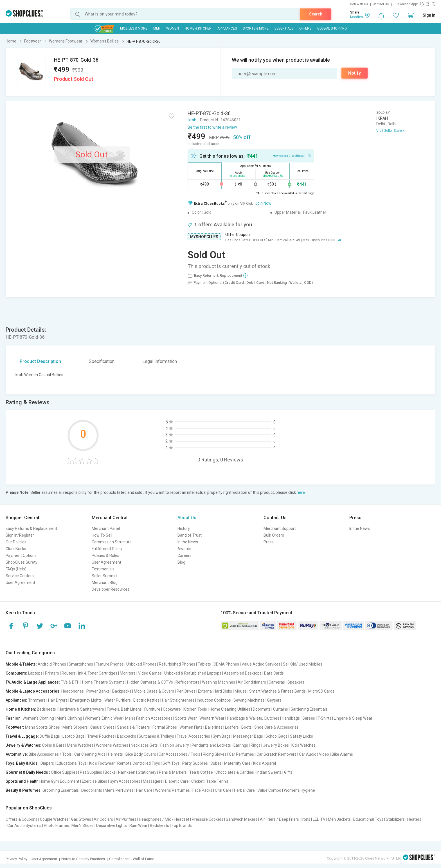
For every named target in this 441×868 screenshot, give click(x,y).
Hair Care (144, 790)
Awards (184, 549)
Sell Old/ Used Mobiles (303, 664)
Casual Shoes (102, 727)
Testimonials (103, 569)
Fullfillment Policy (107, 549)
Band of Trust (190, 535)
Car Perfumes (241, 754)
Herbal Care (244, 790)
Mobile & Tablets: (21, 664)
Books (110, 772)
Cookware (172, 709)
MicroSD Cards (321, 691)
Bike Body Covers (141, 754)
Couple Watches (54, 819)
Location (356, 17)
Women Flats (191, 727)
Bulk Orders (274, 535)
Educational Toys (72, 763)
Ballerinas (214, 727)
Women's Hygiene (299, 790)
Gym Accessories (125, 781)
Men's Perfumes (119, 790)
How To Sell (102, 535)
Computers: (16, 673)
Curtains (281, 709)
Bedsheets (46, 709)
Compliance (119, 859)
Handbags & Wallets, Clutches (253, 718)
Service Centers (20, 576)
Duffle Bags (50, 736)
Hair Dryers (58, 700)
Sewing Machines (249, 700)
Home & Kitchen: (21, 709)
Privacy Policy (16, 859)
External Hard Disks (215, 691)
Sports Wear (186, 718)
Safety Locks (301, 736)
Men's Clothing (69, 718)
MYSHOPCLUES (204, 237)
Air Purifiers (126, 819)
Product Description (40, 361)
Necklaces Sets (144, 745)
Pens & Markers (173, 772)
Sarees (309, 718)
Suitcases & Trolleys (156, 736)
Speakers (296, 682)
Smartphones (81, 664)
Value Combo (269, 790)
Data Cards (274, 673)
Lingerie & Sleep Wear (353, 718)
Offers (305, 28)
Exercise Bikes (94, 781)
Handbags (291, 718)
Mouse (241, 691)
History (184, 528)
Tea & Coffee (201, 772)
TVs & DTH (70, 682)
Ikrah (192, 120)
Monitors (128, 673)
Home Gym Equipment (59, 781)
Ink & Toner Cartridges (98, 673)
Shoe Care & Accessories (276, 727)
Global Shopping (332, 28)
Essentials (284, 28)
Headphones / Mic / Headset (164, 819)
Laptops (35, 673)
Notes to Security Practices (83, 859)
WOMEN (173, 28)
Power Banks (98, 691)
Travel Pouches (101, 736)
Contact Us (381, 4)
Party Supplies (195, 763)
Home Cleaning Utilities (230, 709)
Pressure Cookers (208, 819)
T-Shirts (324, 718)
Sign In (429, 15)
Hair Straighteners (178, 700)
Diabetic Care (177, 781)
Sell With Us (359, 4)
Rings (256, 745)
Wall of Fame (143, 859)
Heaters (414, 819)
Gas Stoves (81, 819)
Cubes (216, 763)
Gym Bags (222, 736)
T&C (339, 240)
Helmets (115, 754)
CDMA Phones (226, 664)
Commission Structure (112, 542)
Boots (247, 727)
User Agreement (20, 583)
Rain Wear (138, 825)
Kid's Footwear (102, 763)
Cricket (197, 781)
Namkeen (127, 772)
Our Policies (16, 542)
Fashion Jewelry (175, 745)
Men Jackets (339, 819)
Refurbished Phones (177, 664)
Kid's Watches (303, 745)
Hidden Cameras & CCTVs (150, 682)
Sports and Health (22, 781)
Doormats (262, 709)
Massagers (153, 781)
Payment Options (21, 555)
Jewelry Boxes (276, 745)
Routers (69, 673)
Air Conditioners (252, 682)
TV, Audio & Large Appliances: (33, 682)
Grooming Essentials (61, 790)
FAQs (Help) (16, 569)
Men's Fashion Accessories (149, 718)
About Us (187, 518)
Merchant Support (280, 528)
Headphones (73, 691)
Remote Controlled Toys (139, 763)
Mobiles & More (134, 28)
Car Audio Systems (24, 825)
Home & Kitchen (198, 28)
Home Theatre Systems (103, 682)
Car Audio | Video (314, 754)
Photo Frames (56, 825)
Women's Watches (112, 745)
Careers (184, 555)
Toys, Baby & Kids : (23, 763)
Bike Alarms (342, 754)
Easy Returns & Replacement (31, 528)
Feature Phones (110, 664)
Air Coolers (103, 819)
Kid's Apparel (265, 763)
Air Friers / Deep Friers (279, 819)
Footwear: (15, 727)
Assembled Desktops (243, 673)
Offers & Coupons (22, 819)
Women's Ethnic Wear (104, 718)
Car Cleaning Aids (90, 754)
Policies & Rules (105, 555)
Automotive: (17, 754)
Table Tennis (217, 781)
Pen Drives (186, 691)
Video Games (150, 673)
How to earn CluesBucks (292, 155)
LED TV (319, 819)
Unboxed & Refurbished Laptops (193, 673)
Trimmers (37, 700)
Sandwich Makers (242, 819)
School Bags (276, 736)
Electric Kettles (146, 700)
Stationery (147, 772)
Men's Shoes (83, 825)
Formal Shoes (165, 727)
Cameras (277, 682)
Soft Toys (171, 763)
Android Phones (52, 664)
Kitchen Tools (195, 709)
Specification (102, 361)
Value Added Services (261, 664)
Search (316, 14)
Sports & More (256, 28)
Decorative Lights (112, 825)
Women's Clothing (38, 718)
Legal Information (160, 361)
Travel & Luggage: (22, 736)
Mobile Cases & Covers (154, 691)
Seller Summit (104, 576)
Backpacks (122, 691)
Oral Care (223, 790)
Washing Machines (219, 682)
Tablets (204, 664)
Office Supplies (64, 772)
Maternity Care (237, 763)
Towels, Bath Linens (124, 709)
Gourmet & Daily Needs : (28, 772)
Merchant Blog (105, 583)
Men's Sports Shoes (42, 727)
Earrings (241, 745)
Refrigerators (187, 682)
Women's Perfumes (172, 790)
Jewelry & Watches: (23, 745)
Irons (306, 819)
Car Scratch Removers (276, 754)
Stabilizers (395, 819)
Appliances (227, 28)
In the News (188, 542)
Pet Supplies (91, 772)
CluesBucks (16, 549)
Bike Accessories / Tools (50, 754)
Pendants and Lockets (211, 745)
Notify (355, 73)
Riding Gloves (215, 754)
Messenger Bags (248, 736)
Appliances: (16, 700)
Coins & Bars (53, 745)
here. (301, 492)
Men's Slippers (75, 727)
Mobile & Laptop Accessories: (33, 691)
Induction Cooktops (214, 700)
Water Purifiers (118, 700)
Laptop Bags (74, 736)
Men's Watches (80, 745)
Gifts (288, 772)
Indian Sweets (269, 772)
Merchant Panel (106, 528)
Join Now (263, 203)
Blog (181, 562)
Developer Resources (111, 589)
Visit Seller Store (389, 131)
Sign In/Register (20, 535)
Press (269, 542)
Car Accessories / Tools (179, 754)
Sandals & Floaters (133, 727)
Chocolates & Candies (235, 772)
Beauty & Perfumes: (24, 790)
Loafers (232, 727)
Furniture (152, 709)
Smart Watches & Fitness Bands (277, 691)
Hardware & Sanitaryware (81, 709)
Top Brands (182, 825)
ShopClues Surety (22, 562)
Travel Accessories (193, 736)
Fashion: (14, 718)
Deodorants (92, 790)
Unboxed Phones (141, 664)
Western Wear (212, 718)
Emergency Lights (86, 700)
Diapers (47, 763)
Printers (52, 673)
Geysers (274, 700)
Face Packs (202, 790)
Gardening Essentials (309, 709)
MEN (157, 28)
